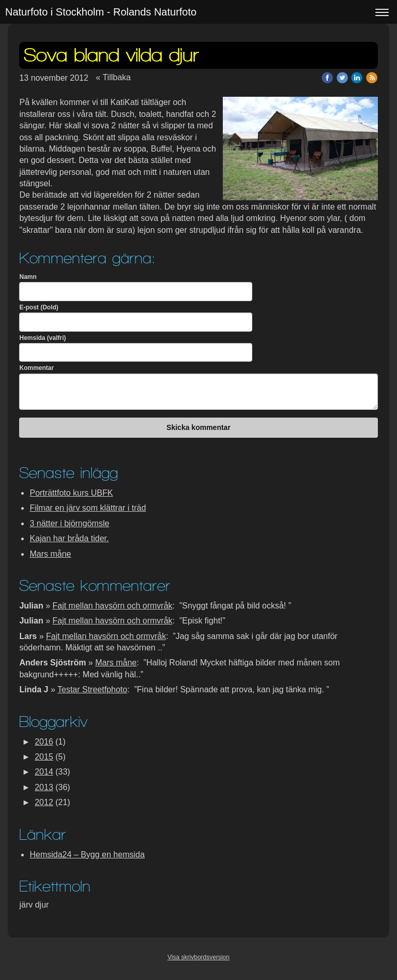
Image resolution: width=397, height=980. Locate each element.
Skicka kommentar (198, 427)
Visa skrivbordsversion (198, 957)
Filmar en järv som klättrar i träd (88, 508)
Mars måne (50, 554)
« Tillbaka (113, 77)
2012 (44, 802)
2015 (44, 757)
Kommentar (36, 368)
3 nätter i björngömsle (69, 523)
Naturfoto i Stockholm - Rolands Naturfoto (101, 12)
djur (42, 905)
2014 (44, 772)
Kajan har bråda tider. (69, 538)
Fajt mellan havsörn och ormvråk (113, 606)
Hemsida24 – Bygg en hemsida (87, 855)
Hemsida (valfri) (42, 338)
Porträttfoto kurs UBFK (71, 493)
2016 (44, 742)
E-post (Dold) (39, 307)
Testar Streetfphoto (92, 689)
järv (27, 905)
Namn (28, 277)
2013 (44, 787)
